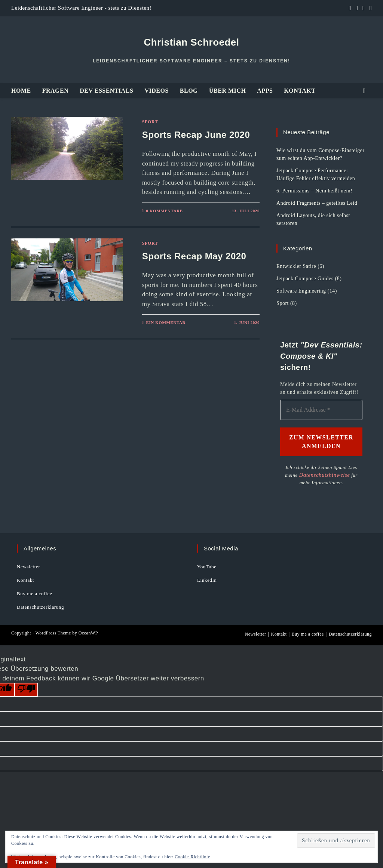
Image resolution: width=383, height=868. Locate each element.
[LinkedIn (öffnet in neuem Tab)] (350, 8)
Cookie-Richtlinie (192, 857)
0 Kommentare (164, 211)
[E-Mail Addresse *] (321, 410)
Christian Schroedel (191, 42)
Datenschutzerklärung (40, 607)
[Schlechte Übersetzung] (26, 689)
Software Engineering (301, 291)
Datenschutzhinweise (318, 475)
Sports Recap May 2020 (194, 256)
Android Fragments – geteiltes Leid (317, 203)
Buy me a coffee (34, 593)
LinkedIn (207, 580)
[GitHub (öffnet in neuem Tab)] (357, 8)
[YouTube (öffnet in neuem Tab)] (364, 8)
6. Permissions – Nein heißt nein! (314, 191)
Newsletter (28, 566)
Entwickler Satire (296, 266)
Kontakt (25, 580)
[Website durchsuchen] (364, 91)
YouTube (207, 566)
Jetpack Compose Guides (305, 279)
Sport (150, 122)
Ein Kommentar (166, 322)
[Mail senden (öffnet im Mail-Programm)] (370, 8)
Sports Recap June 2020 (196, 135)
